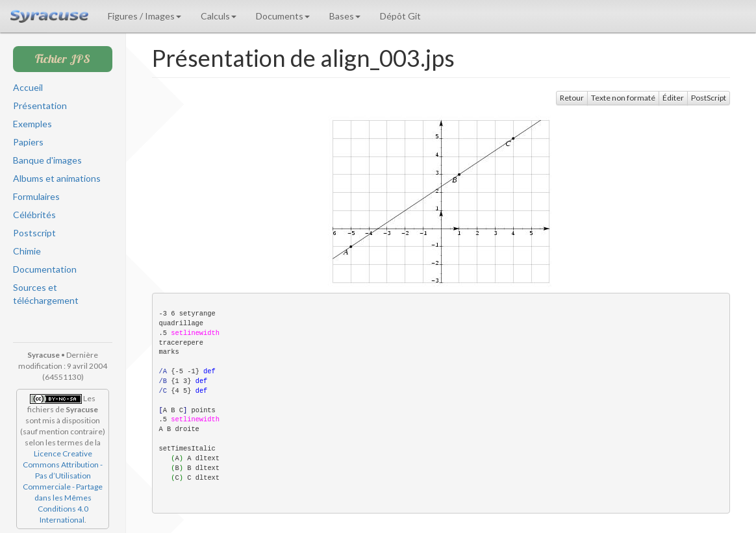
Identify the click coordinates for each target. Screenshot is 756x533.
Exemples (32, 124)
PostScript (709, 98)
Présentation (40, 105)
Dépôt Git (400, 16)
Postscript (34, 233)
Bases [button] (345, 16)
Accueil (28, 87)
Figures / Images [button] (145, 16)
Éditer (673, 98)
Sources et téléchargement (46, 294)
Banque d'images (47, 160)
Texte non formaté (623, 98)
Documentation (45, 269)
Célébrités (34, 215)
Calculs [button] (219, 16)
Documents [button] (283, 16)
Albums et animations (57, 178)
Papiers (28, 142)
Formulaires (36, 196)
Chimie (27, 251)
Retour (572, 98)
